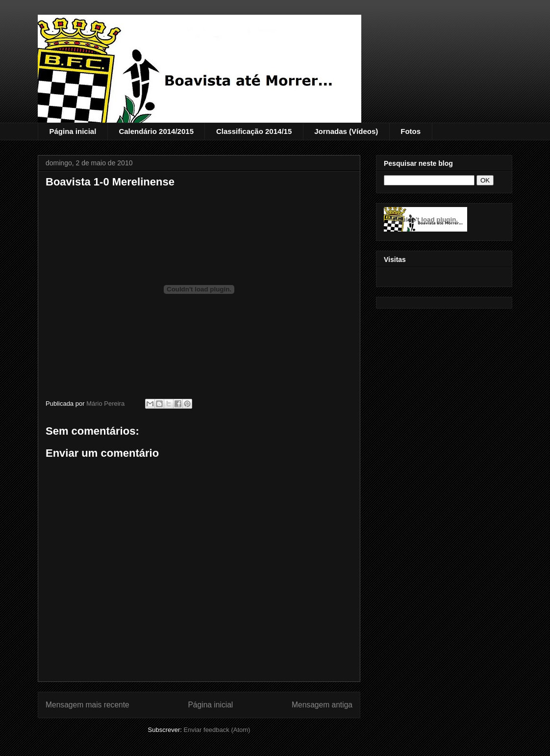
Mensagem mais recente (87, 705)
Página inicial (73, 131)
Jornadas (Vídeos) (346, 131)
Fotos (411, 131)
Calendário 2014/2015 (156, 131)
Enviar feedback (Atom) (217, 730)
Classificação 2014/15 (254, 131)
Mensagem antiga (322, 705)
